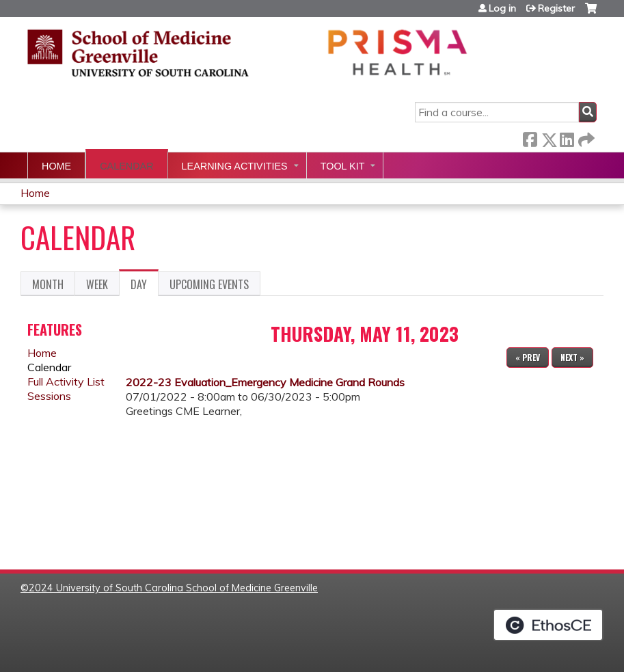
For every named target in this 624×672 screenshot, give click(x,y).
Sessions (49, 396)
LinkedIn (567, 137)
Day (145, 286)
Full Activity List (66, 381)
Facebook (530, 137)
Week (97, 284)
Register (556, 8)
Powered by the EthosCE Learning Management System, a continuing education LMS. (548, 625)
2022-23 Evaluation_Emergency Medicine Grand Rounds (265, 382)
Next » (572, 357)
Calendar (126, 166)
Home (56, 166)
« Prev (528, 357)
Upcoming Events (209, 284)
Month (48, 284)
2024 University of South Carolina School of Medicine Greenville (173, 588)
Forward (585, 137)
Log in (502, 8)
